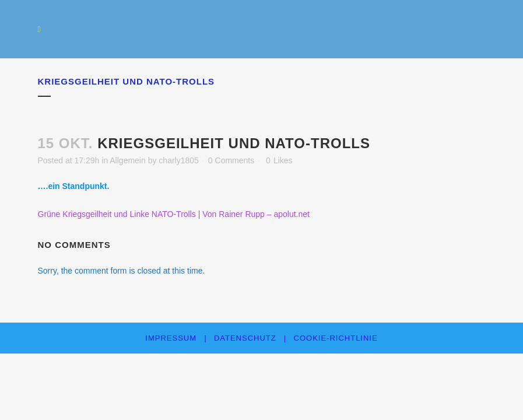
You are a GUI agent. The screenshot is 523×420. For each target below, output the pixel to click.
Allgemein (127, 160)
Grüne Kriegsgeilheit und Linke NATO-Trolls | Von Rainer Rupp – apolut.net (174, 214)
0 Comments (231, 160)
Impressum (171, 338)
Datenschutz (245, 338)
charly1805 (179, 160)
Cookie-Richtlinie (336, 338)
